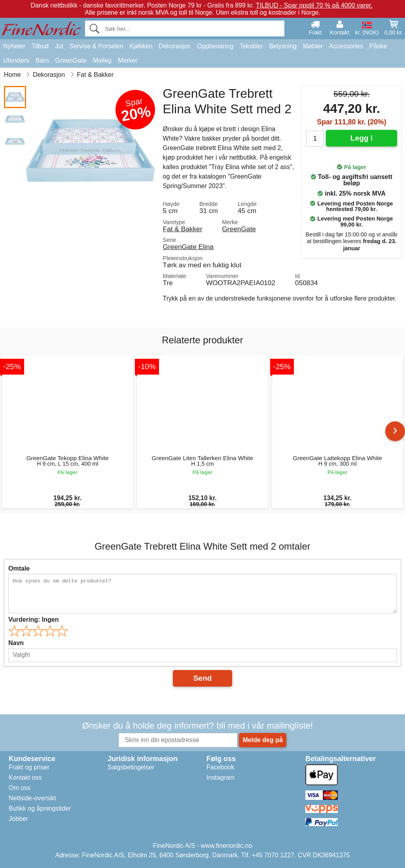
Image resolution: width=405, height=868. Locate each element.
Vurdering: (33, 620)
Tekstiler (251, 46)
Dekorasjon (175, 46)
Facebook (220, 767)
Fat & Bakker (183, 229)
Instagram (220, 778)
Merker (128, 60)
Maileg (102, 60)
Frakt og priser (29, 767)
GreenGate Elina (188, 247)
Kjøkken (141, 46)
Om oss (20, 788)
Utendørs (16, 60)
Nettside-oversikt (32, 798)
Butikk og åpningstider (40, 808)
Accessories (346, 46)
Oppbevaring (215, 46)
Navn (16, 643)
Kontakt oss (25, 778)
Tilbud (40, 46)
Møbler (313, 46)
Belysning (283, 46)
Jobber (18, 819)
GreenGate (71, 60)
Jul (59, 46)
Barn (42, 60)
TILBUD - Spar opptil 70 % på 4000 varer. (314, 5)
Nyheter (14, 46)
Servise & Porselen (96, 46)
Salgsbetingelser (131, 767)
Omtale (19, 568)
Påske (378, 46)
